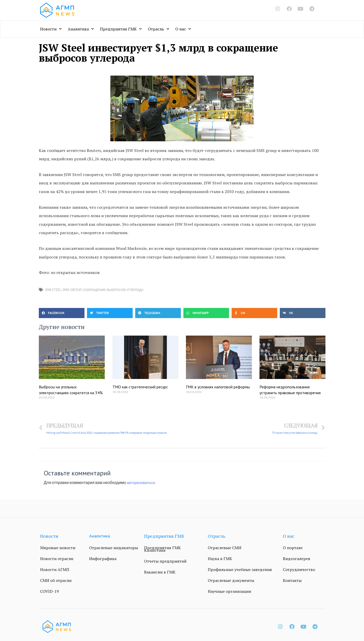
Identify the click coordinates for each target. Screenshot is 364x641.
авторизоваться (142, 483)
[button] (62, 313)
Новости (51, 29)
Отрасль (159, 29)
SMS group (72, 290)
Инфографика (103, 559)
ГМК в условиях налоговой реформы (218, 387)
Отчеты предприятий (165, 562)
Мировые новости (58, 548)
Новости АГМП (55, 570)
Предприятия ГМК (121, 29)
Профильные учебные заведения (240, 570)
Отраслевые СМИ (224, 548)
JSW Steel (53, 290)
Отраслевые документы (231, 581)
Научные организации (229, 592)
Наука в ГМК (220, 559)
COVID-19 (49, 592)
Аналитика (81, 29)
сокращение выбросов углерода (113, 290)
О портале (293, 548)
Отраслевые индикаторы (114, 548)
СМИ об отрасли (56, 581)
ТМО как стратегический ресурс (140, 387)
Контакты (292, 581)
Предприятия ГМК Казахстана (162, 549)
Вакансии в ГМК (160, 573)
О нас (183, 29)
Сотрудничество (299, 570)
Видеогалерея (297, 559)
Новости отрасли (57, 559)
